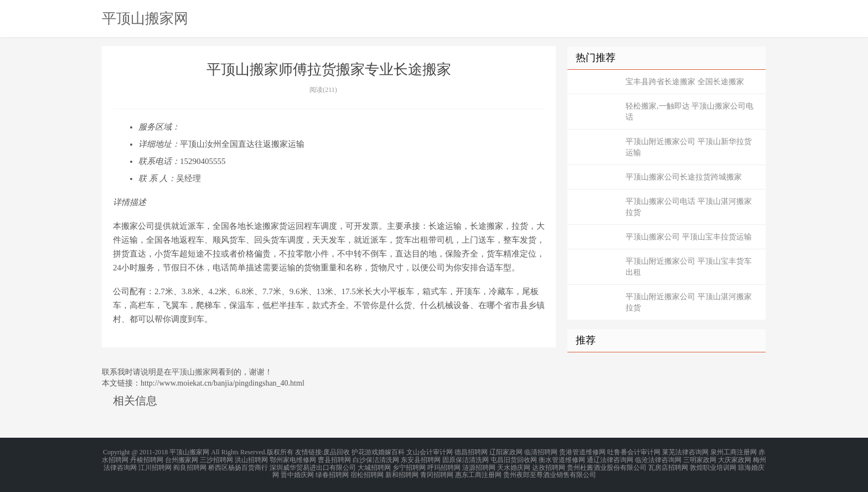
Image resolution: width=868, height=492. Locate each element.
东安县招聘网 (421, 459)
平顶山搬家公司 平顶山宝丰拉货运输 (689, 237)
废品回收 (337, 452)
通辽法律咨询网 (610, 459)
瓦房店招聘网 (668, 465)
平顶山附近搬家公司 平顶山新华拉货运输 (689, 147)
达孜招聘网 (549, 465)
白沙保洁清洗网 (376, 459)
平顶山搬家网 (145, 18)
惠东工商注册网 (478, 472)
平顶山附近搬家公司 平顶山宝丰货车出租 (689, 267)
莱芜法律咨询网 (685, 452)
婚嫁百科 (391, 452)
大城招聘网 (374, 465)
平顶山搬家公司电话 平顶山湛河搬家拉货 (689, 207)
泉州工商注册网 (733, 452)
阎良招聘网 (190, 465)
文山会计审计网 (430, 452)
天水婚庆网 (514, 465)
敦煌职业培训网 (713, 465)
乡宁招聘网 (409, 465)
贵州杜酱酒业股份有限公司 (607, 465)
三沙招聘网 (216, 459)
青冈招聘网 (437, 472)
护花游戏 (365, 452)
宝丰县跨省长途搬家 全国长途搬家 (685, 82)
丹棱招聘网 (147, 459)
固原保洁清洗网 (466, 459)
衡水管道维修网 (562, 459)
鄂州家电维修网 (293, 459)
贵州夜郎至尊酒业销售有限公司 (550, 472)
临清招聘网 (541, 452)
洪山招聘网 (251, 459)
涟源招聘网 (479, 465)
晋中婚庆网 (297, 472)
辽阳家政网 (506, 452)
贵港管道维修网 (582, 452)
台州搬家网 (182, 459)
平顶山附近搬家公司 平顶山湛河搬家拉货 (689, 302)
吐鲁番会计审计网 (634, 452)
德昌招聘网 (471, 452)
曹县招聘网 (334, 459)
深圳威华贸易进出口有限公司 (313, 465)
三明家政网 (700, 459)
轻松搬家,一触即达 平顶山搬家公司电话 (689, 112)
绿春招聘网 (332, 472)
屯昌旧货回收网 (514, 459)
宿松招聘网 (367, 472)
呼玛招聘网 (444, 465)
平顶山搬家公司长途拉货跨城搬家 (684, 177)
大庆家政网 (735, 459)
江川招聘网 (155, 465)
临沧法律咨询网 (658, 459)
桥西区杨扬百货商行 (238, 465)
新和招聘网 (402, 472)
